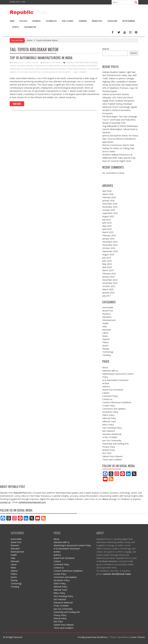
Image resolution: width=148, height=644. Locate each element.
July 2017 (107, 296)
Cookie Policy (109, 406)
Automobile (108, 307)
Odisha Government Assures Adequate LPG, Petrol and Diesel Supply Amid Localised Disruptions (118, 97)
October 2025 (109, 210)
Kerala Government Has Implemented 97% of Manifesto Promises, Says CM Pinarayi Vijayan (120, 88)
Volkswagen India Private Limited (56, 72)
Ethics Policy (108, 425)
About (105, 367)
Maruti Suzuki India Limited (29, 69)
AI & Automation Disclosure (115, 380)
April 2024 (107, 267)
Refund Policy (109, 450)
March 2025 (108, 232)
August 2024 (108, 254)
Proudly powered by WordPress (92, 637)
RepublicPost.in (22, 493)
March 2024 (108, 270)
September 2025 (110, 213)
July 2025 (107, 220)
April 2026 (107, 191)
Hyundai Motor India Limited (47, 66)
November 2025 (110, 207)
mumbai (46, 69)
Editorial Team (109, 421)
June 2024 (107, 261)
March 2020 (108, 289)
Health (105, 323)
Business (36, 21)
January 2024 (108, 277)
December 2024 (110, 242)
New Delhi (55, 69)
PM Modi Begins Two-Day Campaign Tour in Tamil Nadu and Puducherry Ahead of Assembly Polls (120, 120)
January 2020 (108, 293)
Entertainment (129, 21)
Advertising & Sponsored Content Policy (72, 545)
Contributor (30, 27)
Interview (107, 330)
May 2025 (107, 226)
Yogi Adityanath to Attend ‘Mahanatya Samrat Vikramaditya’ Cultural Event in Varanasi (120, 129)
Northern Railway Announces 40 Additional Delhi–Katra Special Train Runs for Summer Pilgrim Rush (119, 158)
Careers (106, 393)
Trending (83, 21)
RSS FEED (107, 453)
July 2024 (107, 258)
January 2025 (108, 239)
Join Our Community (112, 440)
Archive (106, 383)
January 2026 (108, 201)
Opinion (106, 339)
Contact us (107, 399)
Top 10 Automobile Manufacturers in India (41, 58)
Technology (51, 21)
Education (112, 21)
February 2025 (109, 235)
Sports (16, 27)
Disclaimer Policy (110, 412)
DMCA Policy (108, 415)
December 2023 (110, 280)
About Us (107, 499)
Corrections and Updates (114, 409)
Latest (105, 333)
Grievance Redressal (112, 434)
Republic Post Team (50, 63)
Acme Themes (138, 637)
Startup (106, 349)
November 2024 (110, 245)
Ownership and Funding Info (115, 444)
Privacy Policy (109, 447)
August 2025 (108, 216)
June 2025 (107, 223)
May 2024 (107, 264)
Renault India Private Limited (73, 69)
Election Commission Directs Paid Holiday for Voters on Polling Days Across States (118, 148)
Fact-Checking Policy (112, 428)
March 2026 (108, 194)
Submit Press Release (112, 456)
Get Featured (108, 431)
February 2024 (109, 274)
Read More (17, 104)
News (105, 336)
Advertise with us (110, 371)
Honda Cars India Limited (21, 66)
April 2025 (107, 229)
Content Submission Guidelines (117, 402)
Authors (106, 387)
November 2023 (110, 283)
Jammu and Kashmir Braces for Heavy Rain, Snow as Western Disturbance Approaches (120, 139)
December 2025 (110, 204)
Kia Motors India (69, 66)
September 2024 (110, 251)
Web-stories (68, 21)
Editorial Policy (109, 418)
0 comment (82, 72)
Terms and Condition (112, 460)
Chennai (70, 63)
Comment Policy (110, 396)
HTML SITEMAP (110, 437)
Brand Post (97, 21)
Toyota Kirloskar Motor (28, 72)
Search (106, 49)
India (12, 21)
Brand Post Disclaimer (113, 390)
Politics (23, 21)
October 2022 (109, 286)
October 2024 (109, 248)
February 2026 (109, 197)
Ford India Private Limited (86, 63)
